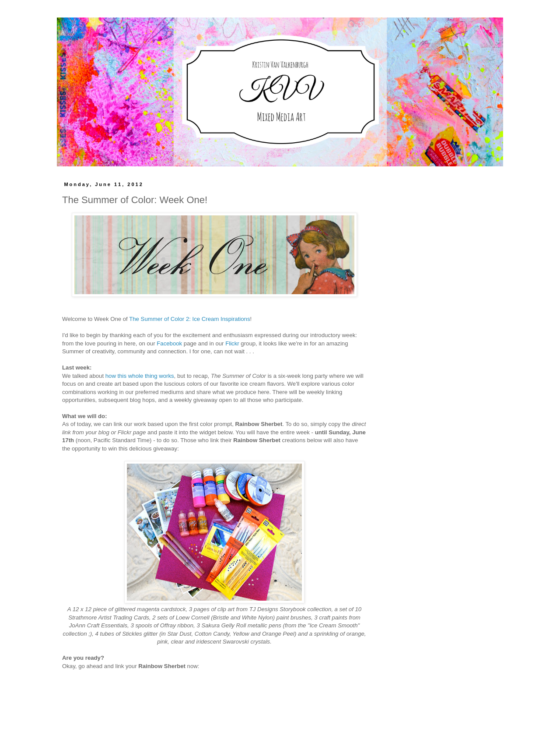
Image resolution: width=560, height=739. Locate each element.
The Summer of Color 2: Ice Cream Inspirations (189, 319)
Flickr (232, 343)
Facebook (169, 343)
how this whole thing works (140, 376)
